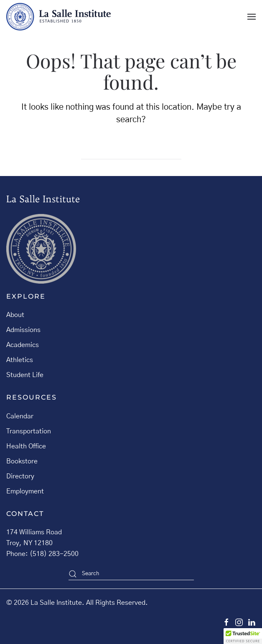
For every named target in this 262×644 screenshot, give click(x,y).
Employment (25, 491)
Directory (20, 476)
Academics (23, 345)
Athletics (20, 360)
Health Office (26, 446)
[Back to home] (59, 17)
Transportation (29, 431)
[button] (252, 17)
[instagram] (239, 622)
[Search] (131, 151)
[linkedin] (252, 622)
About (15, 315)
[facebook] (226, 622)
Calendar (20, 416)
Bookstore (22, 461)
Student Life (25, 375)
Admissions (23, 330)
